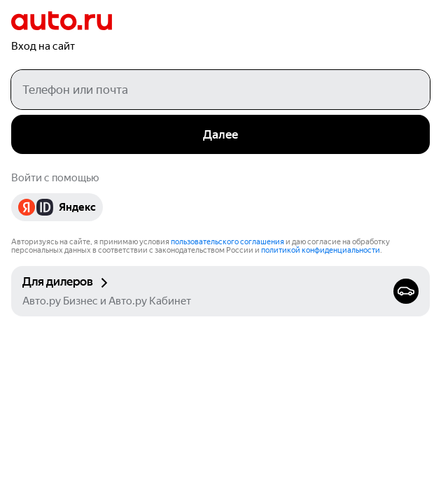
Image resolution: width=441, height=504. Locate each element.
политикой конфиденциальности (321, 250)
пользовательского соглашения (227, 242)
